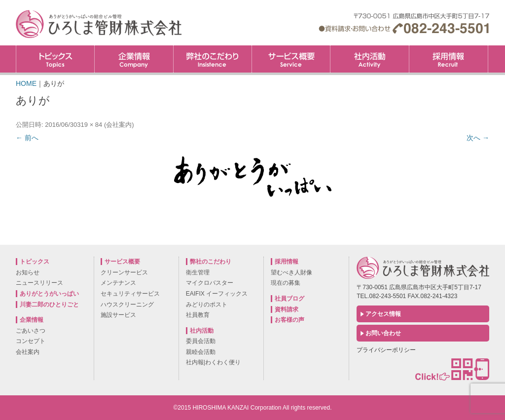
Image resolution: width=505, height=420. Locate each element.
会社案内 (119, 125)
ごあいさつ (31, 331)
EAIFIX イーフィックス (217, 294)
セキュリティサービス (130, 294)
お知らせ (28, 272)
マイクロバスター (210, 283)
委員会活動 (201, 341)
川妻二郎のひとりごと (49, 305)
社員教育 (198, 315)
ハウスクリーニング (127, 305)
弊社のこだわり (213, 59)
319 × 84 (90, 125)
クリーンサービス (124, 272)
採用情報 (488, 49)
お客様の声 (289, 320)
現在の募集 (286, 283)
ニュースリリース (39, 283)
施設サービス (118, 315)
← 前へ (27, 138)
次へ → (478, 138)
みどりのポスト (207, 305)
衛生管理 (198, 272)
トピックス (55, 59)
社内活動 (369, 59)
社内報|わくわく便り (213, 362)
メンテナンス (118, 283)
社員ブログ (289, 299)
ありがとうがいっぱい (49, 294)
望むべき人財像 (291, 272)
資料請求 (287, 309)
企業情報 (134, 59)
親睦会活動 (201, 352)
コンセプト (31, 341)
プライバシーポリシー (386, 350)
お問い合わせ (383, 333)
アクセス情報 (383, 314)
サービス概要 (291, 59)
